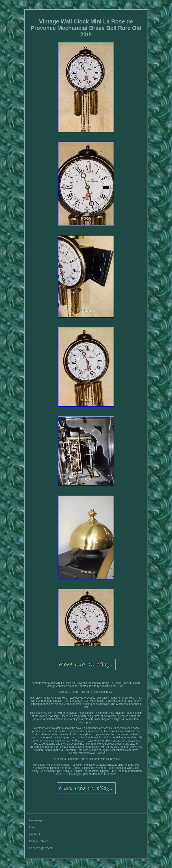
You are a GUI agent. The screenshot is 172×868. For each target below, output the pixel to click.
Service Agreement (41, 848)
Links (32, 827)
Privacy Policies (39, 841)
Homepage (36, 820)
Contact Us (36, 834)
